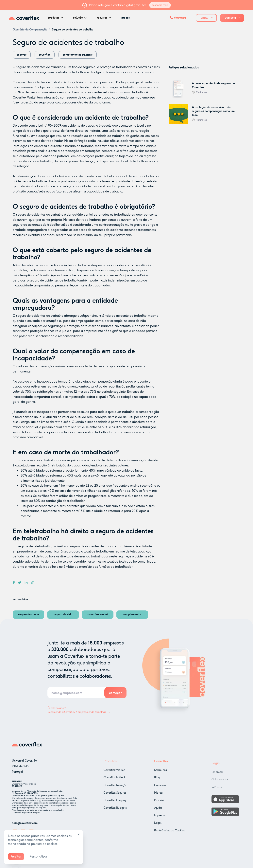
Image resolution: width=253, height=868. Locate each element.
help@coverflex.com (25, 825)
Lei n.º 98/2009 (50, 126)
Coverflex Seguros (115, 797)
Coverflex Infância (115, 782)
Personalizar (38, 856)
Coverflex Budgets (115, 813)
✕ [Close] (79, 834)
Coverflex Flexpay (115, 805)
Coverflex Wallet (25, 97)
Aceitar (16, 856)
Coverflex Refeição (115, 790)
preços (126, 18)
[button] (57, 18)
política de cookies (44, 844)
